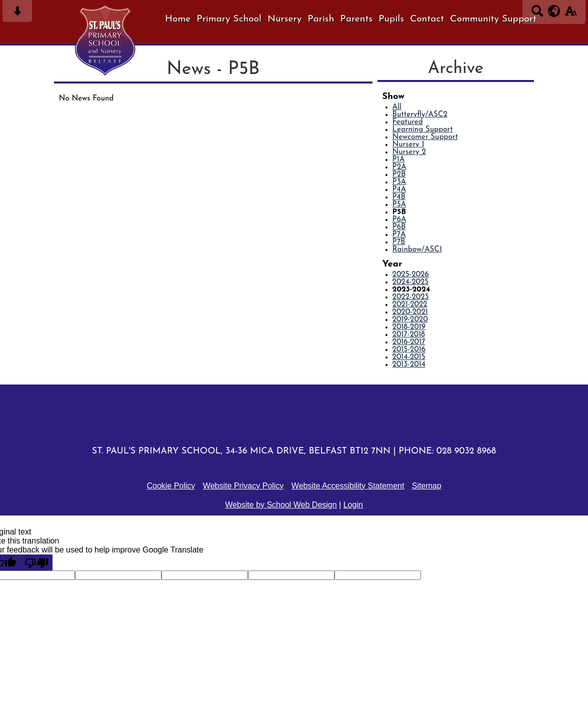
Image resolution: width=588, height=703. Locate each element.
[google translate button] (554, 11)
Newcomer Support (425, 137)
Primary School (229, 19)
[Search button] (537, 14)
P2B (399, 175)
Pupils (391, 19)
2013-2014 (409, 365)
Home (178, 19)
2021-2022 (410, 305)
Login (353, 505)
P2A (399, 167)
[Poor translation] (36, 562)
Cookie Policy (171, 486)
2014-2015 (409, 357)
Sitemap (427, 486)
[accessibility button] (571, 14)
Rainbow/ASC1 (417, 250)
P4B (399, 197)
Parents (356, 19)
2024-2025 (411, 282)
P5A (399, 205)
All (397, 107)
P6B (399, 227)
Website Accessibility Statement (348, 486)
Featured (408, 122)
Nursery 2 (409, 152)
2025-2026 (411, 275)
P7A (399, 235)
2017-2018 (409, 335)
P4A (399, 190)
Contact (427, 19)
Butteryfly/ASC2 (420, 115)
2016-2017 (409, 342)
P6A (399, 220)
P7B (399, 242)
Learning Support (423, 130)
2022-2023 (411, 297)
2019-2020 (410, 320)
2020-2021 (410, 312)
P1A (399, 160)
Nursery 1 (408, 145)
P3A (399, 182)
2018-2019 (409, 327)
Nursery (284, 19)
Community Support (493, 19)
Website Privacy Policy (243, 486)
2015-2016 (409, 350)
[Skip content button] (17, 14)
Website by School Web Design (281, 505)
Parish (321, 19)
